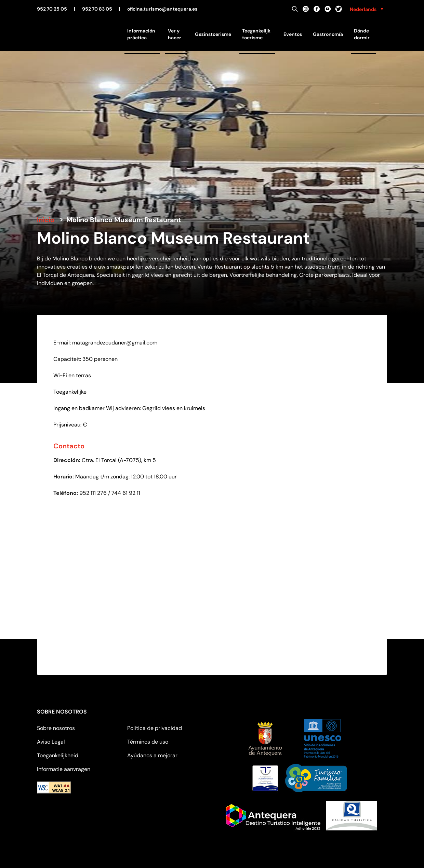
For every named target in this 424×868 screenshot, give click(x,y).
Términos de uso (148, 742)
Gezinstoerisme (213, 34)
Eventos (293, 34)
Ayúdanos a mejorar (152, 755)
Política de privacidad (155, 728)
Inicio (46, 220)
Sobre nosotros (56, 728)
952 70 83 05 (97, 9)
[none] (367, 9)
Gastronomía (328, 34)
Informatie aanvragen (64, 769)
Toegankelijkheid (58, 755)
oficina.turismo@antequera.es (162, 9)
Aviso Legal (51, 742)
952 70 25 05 (52, 9)
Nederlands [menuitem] (363, 9)
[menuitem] (367, 9)
